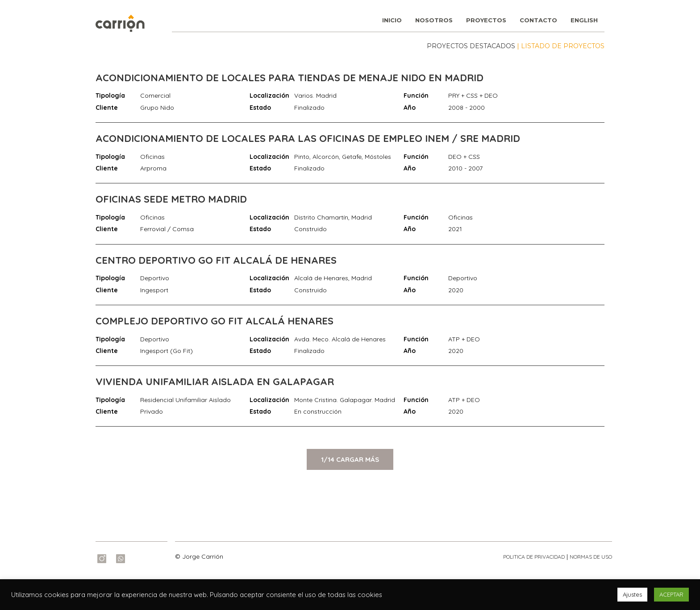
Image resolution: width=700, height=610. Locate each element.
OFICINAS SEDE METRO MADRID (171, 199)
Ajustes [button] (632, 594)
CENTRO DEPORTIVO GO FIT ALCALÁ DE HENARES (216, 260)
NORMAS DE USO (591, 557)
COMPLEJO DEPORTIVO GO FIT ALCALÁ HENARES (215, 321)
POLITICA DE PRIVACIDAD (534, 557)
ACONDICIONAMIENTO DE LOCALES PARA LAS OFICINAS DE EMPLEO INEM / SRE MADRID (308, 138)
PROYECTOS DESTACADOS (471, 46)
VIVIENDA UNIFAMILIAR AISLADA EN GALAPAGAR (215, 382)
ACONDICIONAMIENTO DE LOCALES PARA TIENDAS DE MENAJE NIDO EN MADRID (290, 78)
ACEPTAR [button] (671, 594)
